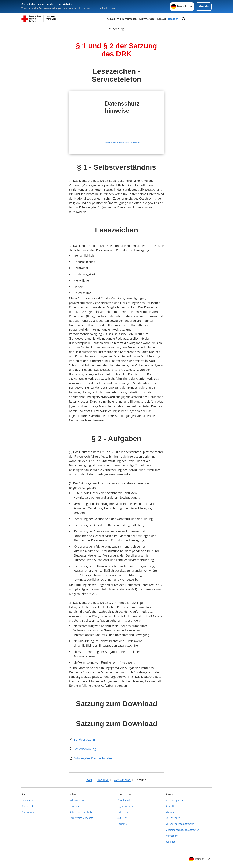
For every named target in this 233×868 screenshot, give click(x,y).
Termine (122, 824)
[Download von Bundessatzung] (116, 740)
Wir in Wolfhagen (127, 19)
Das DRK (173, 19)
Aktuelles (122, 818)
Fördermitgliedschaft (81, 818)
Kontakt (161, 19)
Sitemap (170, 812)
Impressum (172, 836)
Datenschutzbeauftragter (180, 824)
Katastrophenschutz (81, 812)
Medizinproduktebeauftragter (182, 830)
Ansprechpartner (175, 800)
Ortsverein (123, 812)
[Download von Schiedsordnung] (116, 749)
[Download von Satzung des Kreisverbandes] (116, 758)
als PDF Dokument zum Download (123, 143)
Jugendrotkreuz (126, 806)
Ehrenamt (75, 806)
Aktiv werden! (147, 19)
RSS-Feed (171, 842)
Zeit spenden (29, 812)
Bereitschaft (124, 800)
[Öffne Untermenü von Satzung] (116, 29)
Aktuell (111, 19)
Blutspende (28, 806)
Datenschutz (173, 818)
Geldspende (28, 800)
